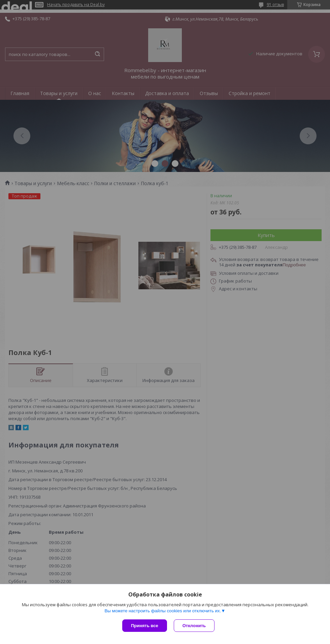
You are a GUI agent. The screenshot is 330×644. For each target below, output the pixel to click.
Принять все (145, 626)
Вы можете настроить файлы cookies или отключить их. (163, 611)
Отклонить (194, 626)
